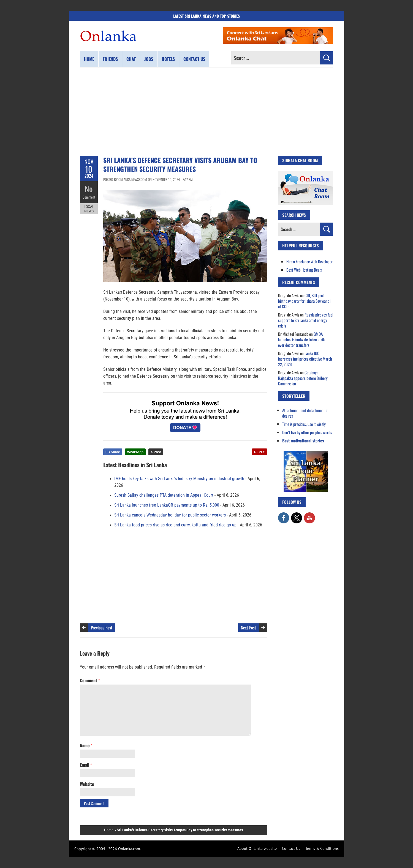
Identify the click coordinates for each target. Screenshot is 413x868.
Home (89, 59)
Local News (89, 209)
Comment (89, 197)
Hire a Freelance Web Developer (309, 261)
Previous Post (102, 628)
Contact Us (291, 848)
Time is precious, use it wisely (304, 424)
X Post (156, 452)
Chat (131, 59)
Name (86, 745)
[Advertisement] (206, 112)
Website (87, 784)
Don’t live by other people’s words (307, 432)
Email (86, 765)
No (89, 189)
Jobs (149, 59)
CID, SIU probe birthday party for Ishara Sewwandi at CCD (304, 301)
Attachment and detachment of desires (305, 413)
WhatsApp (135, 452)
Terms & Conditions (322, 848)
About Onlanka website (257, 848)
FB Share (113, 452)
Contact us (194, 59)
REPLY (260, 452)
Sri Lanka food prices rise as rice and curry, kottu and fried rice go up (175, 525)
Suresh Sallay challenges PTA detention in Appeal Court (164, 495)
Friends (110, 59)
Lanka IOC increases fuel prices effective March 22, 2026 (305, 359)
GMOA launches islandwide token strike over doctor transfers (302, 339)
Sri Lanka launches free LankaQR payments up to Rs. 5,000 (167, 505)
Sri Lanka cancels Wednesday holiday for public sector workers (170, 515)
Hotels (168, 59)
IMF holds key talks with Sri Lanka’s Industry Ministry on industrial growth (179, 479)
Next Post (248, 628)
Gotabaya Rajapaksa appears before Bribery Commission (303, 378)
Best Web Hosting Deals (304, 270)
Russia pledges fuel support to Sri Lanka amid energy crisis (306, 320)
